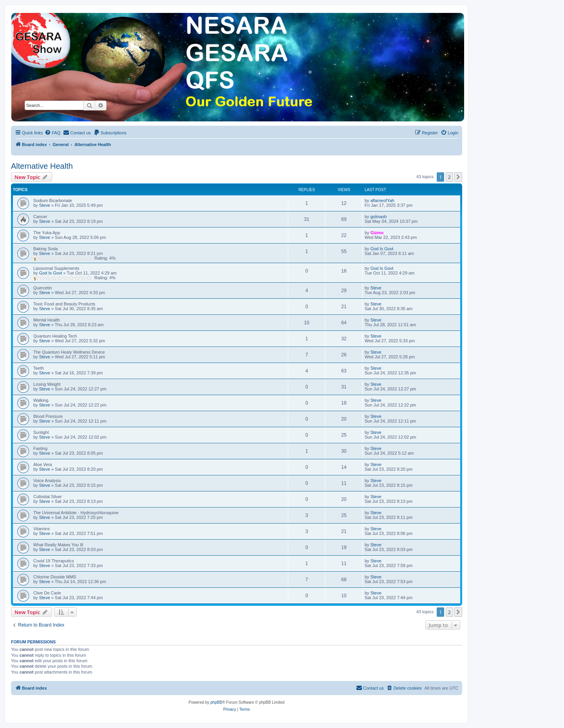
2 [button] (449, 177)
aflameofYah (382, 201)
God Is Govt (382, 249)
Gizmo (377, 233)
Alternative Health (42, 166)
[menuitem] (52, 133)
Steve (45, 205)
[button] (458, 177)
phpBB (216, 702)
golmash (379, 217)
